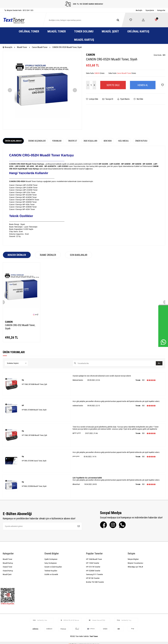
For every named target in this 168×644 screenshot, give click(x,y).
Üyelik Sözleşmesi (51, 559)
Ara (159, 363)
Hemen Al (143, 85)
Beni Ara (108, 141)
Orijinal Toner (29, 31)
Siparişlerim (150, 10)
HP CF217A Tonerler (93, 567)
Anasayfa (7, 47)
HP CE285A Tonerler (93, 571)
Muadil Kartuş (84, 40)
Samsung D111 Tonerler (94, 574)
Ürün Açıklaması (13, 141)
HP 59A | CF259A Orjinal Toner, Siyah (34, 461)
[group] (42, 90)
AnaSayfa (139, 10)
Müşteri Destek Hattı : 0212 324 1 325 (18, 10)
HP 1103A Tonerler (93, 563)
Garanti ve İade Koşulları (53, 567)
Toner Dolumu (84, 31)
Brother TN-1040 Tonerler (95, 582)
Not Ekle (138, 99)
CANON (91, 55)
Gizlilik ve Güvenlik (51, 574)
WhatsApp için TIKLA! (135, 567)
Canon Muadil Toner (40, 47)
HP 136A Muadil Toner (94, 559)
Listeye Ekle (92, 99)
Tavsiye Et (108, 99)
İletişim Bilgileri (133, 559)
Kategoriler (161, 10)
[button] (10, 90)
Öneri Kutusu (141, 141)
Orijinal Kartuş (138, 31)
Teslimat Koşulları (51, 571)
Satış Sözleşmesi (51, 563)
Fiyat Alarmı (123, 99)
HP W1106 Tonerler (93, 578)
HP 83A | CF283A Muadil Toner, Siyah (34, 410)
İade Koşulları (90, 141)
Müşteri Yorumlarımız (135, 563)
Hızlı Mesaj (123, 141)
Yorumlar (57, 141)
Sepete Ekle (113, 85)
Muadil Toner (57, 31)
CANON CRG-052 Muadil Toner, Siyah (20, 327)
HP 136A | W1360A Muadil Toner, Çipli (34, 384)
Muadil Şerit (110, 31)
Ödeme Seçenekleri (37, 141)
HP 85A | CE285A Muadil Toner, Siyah (34, 486)
